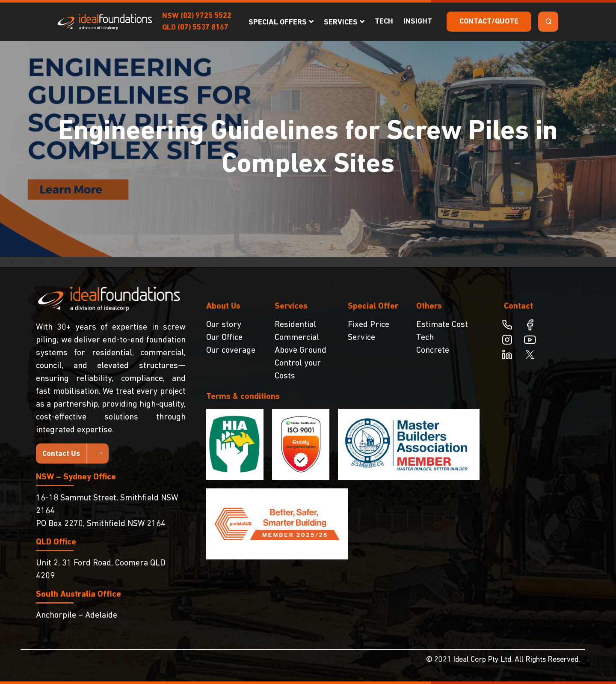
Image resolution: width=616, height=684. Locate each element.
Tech (384, 22)
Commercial (297, 338)
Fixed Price (369, 325)
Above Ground (301, 351)
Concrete (433, 351)
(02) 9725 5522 (206, 16)
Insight (418, 22)
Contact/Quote (489, 22)
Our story (224, 325)
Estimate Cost (442, 325)
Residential (295, 325)
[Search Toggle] (548, 22)
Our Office (224, 338)
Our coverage (231, 351)
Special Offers (278, 22)
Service (361, 338)
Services (341, 22)
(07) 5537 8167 (203, 28)
